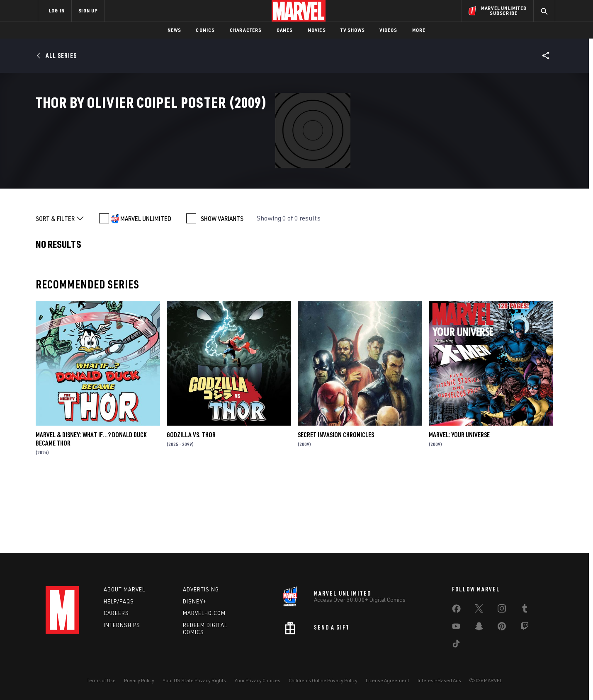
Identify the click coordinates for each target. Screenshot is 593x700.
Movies (317, 30)
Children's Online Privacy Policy (323, 680)
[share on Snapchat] (479, 628)
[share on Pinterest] (502, 628)
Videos (388, 30)
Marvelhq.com (204, 613)
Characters (246, 30)
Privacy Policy (139, 680)
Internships (122, 625)
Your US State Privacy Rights (194, 680)
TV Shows (353, 30)
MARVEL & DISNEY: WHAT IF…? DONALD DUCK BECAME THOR (91, 509)
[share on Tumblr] (525, 610)
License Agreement (388, 680)
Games (285, 30)
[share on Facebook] (456, 610)
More (419, 30)
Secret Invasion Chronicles (336, 505)
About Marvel (124, 589)
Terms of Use (101, 680)
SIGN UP (88, 11)
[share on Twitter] (479, 610)
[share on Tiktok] (456, 645)
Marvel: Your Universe (459, 505)
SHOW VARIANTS (222, 288)
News (174, 30)
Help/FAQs (119, 601)
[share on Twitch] (525, 628)
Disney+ (195, 601)
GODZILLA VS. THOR (191, 505)
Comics (205, 30)
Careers (116, 613)
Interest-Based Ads (439, 680)
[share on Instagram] (502, 610)
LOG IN (57, 11)
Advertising (201, 589)
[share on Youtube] (456, 628)
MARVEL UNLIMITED (146, 288)
